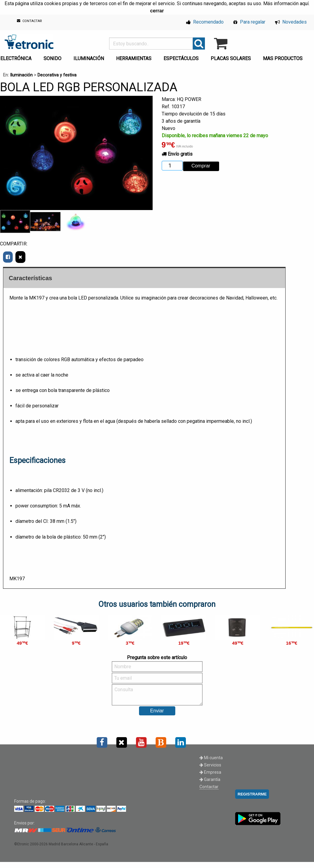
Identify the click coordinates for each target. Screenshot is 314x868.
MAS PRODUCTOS (283, 58)
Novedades (291, 22)
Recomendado (205, 22)
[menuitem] (54, 57)
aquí (304, 3)
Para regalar (249, 22)
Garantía (210, 779)
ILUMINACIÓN (89, 58)
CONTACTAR (29, 21)
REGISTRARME (252, 794)
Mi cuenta (211, 758)
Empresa (210, 772)
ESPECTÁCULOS (181, 58)
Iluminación (21, 75)
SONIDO (52, 58)
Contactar (209, 787)
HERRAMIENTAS (134, 58)
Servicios (210, 765)
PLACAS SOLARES (231, 58)
